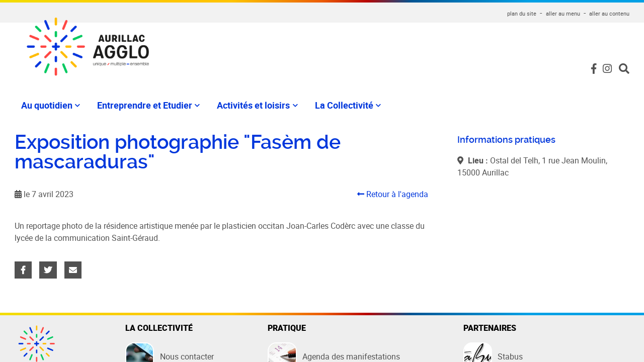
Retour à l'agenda (393, 194)
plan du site (522, 13)
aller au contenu (609, 13)
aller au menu (563, 13)
